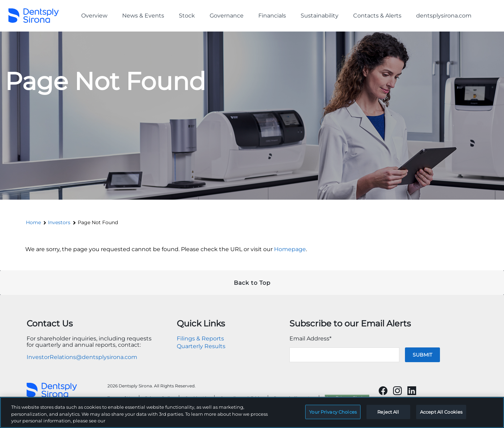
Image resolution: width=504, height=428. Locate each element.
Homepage (290, 249)
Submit (422, 355)
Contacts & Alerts (377, 16)
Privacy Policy (160, 398)
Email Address (310, 339)
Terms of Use (121, 398)
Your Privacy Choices (347, 398)
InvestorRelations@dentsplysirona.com (82, 357)
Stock (187, 16)
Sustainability (320, 16)
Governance (227, 16)
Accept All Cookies (441, 415)
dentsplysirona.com (444, 16)
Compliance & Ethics (242, 398)
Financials (272, 16)
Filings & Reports (200, 339)
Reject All (388, 415)
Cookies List (197, 398)
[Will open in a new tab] (383, 391)
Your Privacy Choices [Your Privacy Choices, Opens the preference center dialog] (333, 415)
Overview (94, 16)
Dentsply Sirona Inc (294, 398)
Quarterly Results (201, 346)
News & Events (143, 16)
